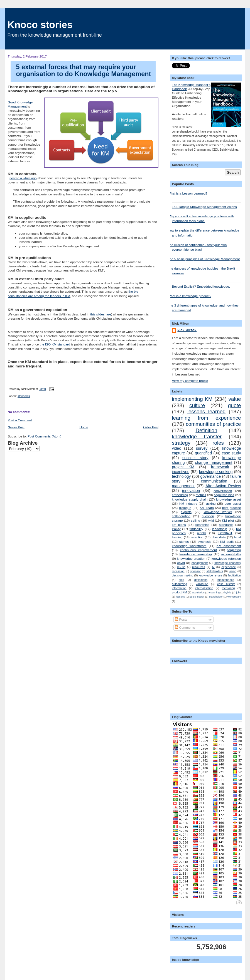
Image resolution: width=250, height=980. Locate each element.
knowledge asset (228, 499)
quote (235, 405)
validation (202, 584)
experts (186, 512)
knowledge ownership (196, 554)
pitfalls (202, 533)
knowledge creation (191, 559)
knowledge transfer (197, 436)
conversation (223, 491)
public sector (197, 597)
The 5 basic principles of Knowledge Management (204, 259)
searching (203, 525)
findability (196, 529)
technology (181, 476)
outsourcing (179, 584)
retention (197, 537)
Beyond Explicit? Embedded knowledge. (206, 285)
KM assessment (229, 546)
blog (182, 580)
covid (181, 563)
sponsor (195, 571)
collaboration (181, 516)
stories (184, 542)
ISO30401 (225, 533)
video (177, 448)
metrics (201, 495)
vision (233, 571)
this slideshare (100, 314)
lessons (180, 597)
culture (197, 405)
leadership (220, 529)
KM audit (227, 542)
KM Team (207, 508)
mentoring (228, 588)
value (235, 399)
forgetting (234, 550)
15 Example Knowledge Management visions (206, 205)
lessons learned (206, 411)
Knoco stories (40, 25)
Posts (181, 619)
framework (220, 467)
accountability (231, 554)
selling (196, 520)
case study (231, 453)
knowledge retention (226, 559)
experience (228, 567)
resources (198, 567)
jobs (238, 593)
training (177, 537)
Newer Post (16, 427)
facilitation (235, 575)
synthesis (204, 542)
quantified (203, 453)
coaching (215, 593)
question (208, 516)
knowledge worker (218, 512)
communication (214, 481)
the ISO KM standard (55, 344)
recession (178, 571)
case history (226, 584)
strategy (181, 443)
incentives (180, 472)
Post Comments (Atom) (44, 436)
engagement (200, 563)
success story (195, 458)
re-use (181, 567)
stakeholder (216, 597)
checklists (219, 537)
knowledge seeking (216, 472)
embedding (180, 495)
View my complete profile (190, 381)
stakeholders (215, 571)
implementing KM (192, 399)
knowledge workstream (189, 546)
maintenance (226, 580)
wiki (211, 520)
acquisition (198, 593)
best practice (232, 508)
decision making (182, 575)
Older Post (151, 427)
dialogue (185, 508)
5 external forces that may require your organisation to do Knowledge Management (84, 71)
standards (24, 396)
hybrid (228, 593)
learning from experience (206, 418)
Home (84, 427)
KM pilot (228, 520)
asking (211, 503)
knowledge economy (227, 563)
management (183, 486)
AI (213, 567)
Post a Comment (20, 420)
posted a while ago (23, 178)
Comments (185, 627)
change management (214, 462)
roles (218, 443)
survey (202, 448)
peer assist (233, 503)
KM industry (188, 503)
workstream (234, 597)
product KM (179, 592)
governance (211, 476)
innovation (191, 491)
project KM (183, 467)
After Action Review (223, 486)
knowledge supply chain (190, 499)
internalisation (204, 588)
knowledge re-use (210, 575)
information (179, 588)
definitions (201, 580)
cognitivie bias (224, 495)
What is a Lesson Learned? (187, 193)
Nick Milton (187, 330)
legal (238, 537)
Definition (206, 430)
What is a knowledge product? (189, 296)
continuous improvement (198, 550)
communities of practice (213, 424)
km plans (179, 525)
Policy (176, 529)
